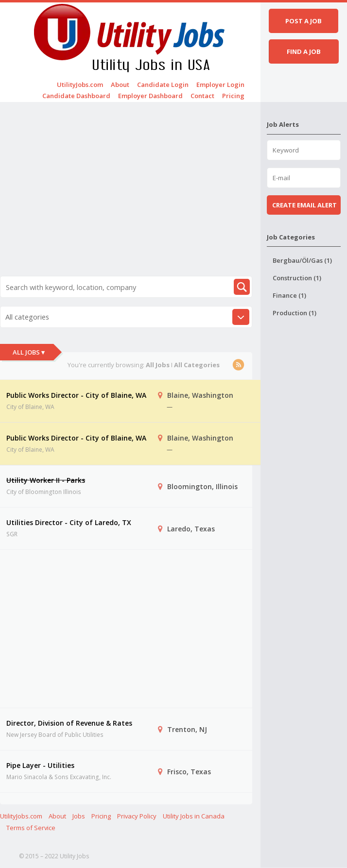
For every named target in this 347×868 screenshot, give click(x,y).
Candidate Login (163, 85)
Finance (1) (289, 295)
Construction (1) (297, 278)
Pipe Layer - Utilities (40, 765)
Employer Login (220, 85)
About (120, 85)
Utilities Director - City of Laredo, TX (69, 522)
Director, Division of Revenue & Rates (69, 723)
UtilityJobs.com (80, 85)
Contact (202, 96)
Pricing (233, 96)
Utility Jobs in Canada (194, 816)
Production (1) (295, 313)
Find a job (304, 51)
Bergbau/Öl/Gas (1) (302, 260)
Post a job (304, 21)
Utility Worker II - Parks (46, 480)
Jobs (79, 816)
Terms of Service (31, 828)
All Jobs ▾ (29, 352)
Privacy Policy (137, 816)
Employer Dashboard (150, 96)
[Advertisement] (126, 177)
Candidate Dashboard (76, 96)
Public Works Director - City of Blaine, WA (76, 395)
